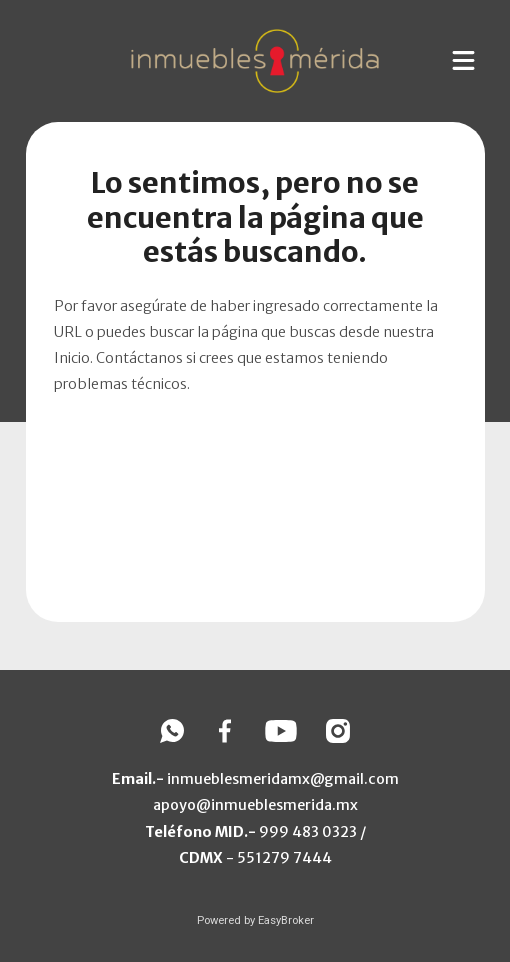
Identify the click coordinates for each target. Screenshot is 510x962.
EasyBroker (286, 920)
